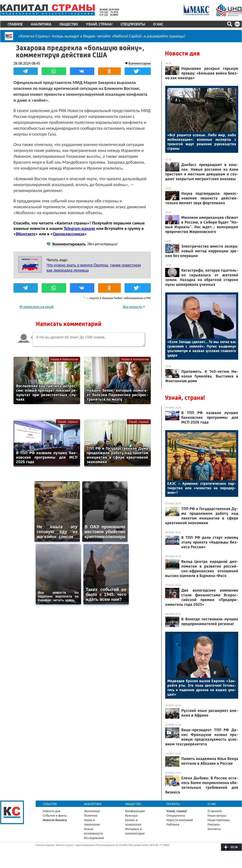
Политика (91, 816)
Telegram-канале (80, 228)
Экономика (92, 811)
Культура (131, 816)
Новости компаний (180, 820)
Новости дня (182, 53)
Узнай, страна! (99, 24)
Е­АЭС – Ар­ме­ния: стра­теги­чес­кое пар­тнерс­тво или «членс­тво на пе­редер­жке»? (202, 488)
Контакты (214, 829)
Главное (15, 24)
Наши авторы (217, 816)
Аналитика (41, 24)
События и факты (55, 816)
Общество (69, 24)
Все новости (133, 307)
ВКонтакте (26, 234)
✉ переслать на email (37, 307)
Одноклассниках (69, 234)
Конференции (135, 811)
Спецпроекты (133, 24)
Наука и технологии (65, 359)
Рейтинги (173, 824)
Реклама (214, 824)
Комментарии (140, 63)
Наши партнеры (219, 820)
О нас (158, 24)
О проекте (215, 811)
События (50, 804)
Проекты (173, 804)
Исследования (94, 838)
